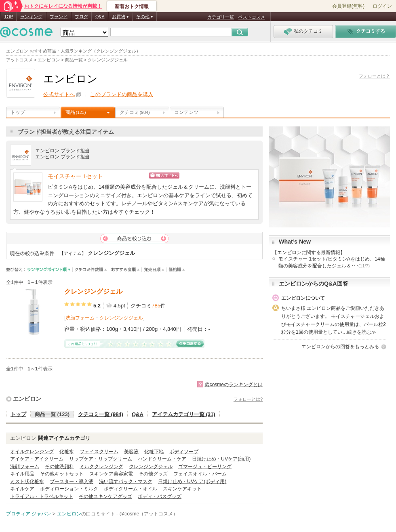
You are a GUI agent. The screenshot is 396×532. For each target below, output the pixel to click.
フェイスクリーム (99, 452)
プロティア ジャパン (28, 514)
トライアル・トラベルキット (42, 496)
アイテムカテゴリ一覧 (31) (184, 414)
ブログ (81, 17)
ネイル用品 (22, 474)
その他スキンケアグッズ (105, 496)
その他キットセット (62, 474)
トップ (18, 112)
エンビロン (27, 399)
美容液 (131, 452)
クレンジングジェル (93, 291)
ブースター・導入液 (72, 482)
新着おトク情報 (132, 6)
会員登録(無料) (348, 6)
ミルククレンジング (101, 467)
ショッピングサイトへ (199, 176)
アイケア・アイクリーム (37, 459)
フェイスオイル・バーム (200, 474)
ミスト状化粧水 (27, 482)
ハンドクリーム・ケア (162, 459)
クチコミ (135, 112)
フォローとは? (248, 399)
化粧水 (67, 452)
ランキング (31, 17)
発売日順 (154, 270)
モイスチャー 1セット (75, 176)
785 (156, 306)
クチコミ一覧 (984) (101, 414)
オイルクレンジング (32, 452)
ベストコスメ (252, 17)
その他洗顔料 (59, 467)
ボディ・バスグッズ (160, 496)
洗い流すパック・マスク (126, 482)
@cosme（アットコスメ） (149, 514)
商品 (76, 112)
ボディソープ (184, 452)
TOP (8, 17)
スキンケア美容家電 (111, 474)
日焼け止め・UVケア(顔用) (221, 459)
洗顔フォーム (80, 318)
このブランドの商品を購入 (122, 94)
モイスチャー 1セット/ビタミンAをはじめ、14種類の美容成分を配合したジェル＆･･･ (332, 262)
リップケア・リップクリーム (101, 459)
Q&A (100, 17)
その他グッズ (153, 474)
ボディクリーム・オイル (131, 489)
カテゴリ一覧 (221, 17)
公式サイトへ (59, 94)
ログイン (382, 6)
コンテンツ (186, 112)
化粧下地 (154, 452)
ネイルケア (22, 489)
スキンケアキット (182, 489)
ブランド (59, 17)
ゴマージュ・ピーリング (205, 467)
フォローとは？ (374, 76)
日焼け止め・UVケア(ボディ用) (192, 482)
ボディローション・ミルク (69, 489)
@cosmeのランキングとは (234, 385)
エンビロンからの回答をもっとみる (340, 347)
